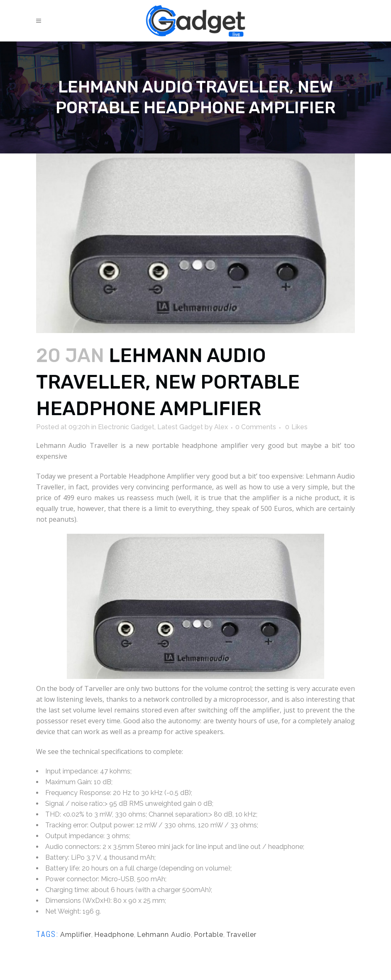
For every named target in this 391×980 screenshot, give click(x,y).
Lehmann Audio (164, 935)
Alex (221, 427)
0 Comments (256, 427)
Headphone (114, 935)
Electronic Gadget (126, 427)
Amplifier (76, 935)
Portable (209, 935)
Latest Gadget (180, 427)
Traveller (241, 935)
